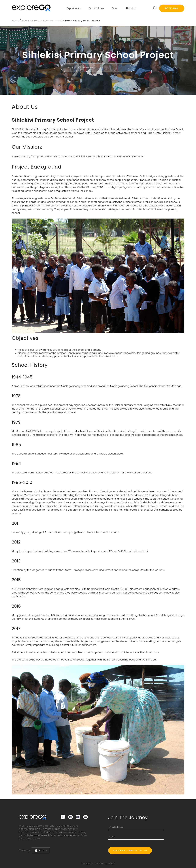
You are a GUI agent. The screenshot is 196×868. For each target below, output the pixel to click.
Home (15, 21)
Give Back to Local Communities (41, 21)
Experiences (74, 8)
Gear (115, 8)
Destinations (96, 8)
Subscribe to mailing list (130, 850)
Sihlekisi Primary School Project (82, 21)
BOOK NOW (172, 8)
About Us (131, 8)
